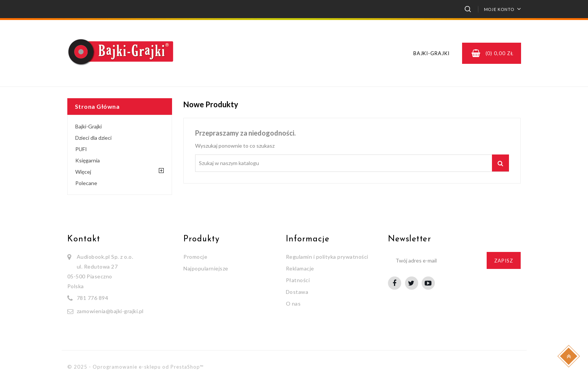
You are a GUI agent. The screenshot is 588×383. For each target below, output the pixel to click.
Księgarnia (88, 160)
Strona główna (97, 106)
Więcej (83, 172)
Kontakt (84, 239)
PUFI (81, 149)
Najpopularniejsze (206, 268)
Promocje (195, 257)
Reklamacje (300, 268)
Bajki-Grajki (431, 53)
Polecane (86, 183)
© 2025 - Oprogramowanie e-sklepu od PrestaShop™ (135, 367)
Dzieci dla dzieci (93, 138)
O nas (293, 303)
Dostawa (297, 292)
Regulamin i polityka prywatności (327, 257)
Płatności (298, 280)
